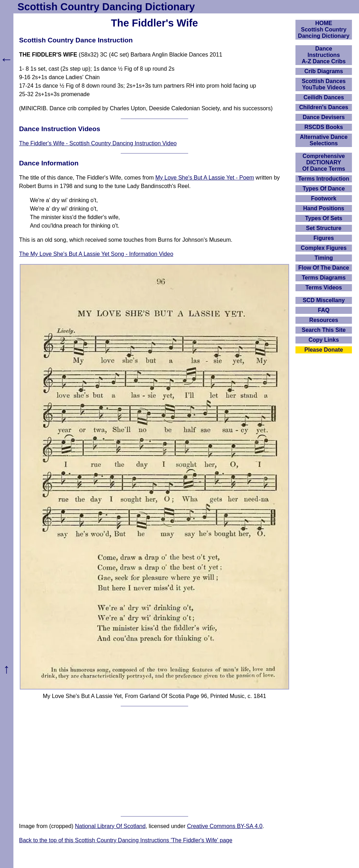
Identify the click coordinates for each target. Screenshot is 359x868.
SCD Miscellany (324, 300)
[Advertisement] (154, 761)
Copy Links (324, 340)
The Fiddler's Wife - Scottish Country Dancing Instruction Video (98, 143)
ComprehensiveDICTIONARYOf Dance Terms (324, 162)
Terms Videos (324, 288)
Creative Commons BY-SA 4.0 (225, 826)
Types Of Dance (324, 189)
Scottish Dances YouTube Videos (324, 84)
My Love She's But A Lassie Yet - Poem (205, 178)
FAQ (324, 310)
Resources (324, 320)
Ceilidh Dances (324, 97)
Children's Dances (324, 107)
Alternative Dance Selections (324, 140)
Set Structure (324, 228)
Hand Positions (324, 208)
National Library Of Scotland (110, 826)
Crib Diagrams (324, 71)
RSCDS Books (324, 127)
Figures (324, 238)
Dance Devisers (324, 117)
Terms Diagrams (324, 278)
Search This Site (324, 330)
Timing (324, 258)
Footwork (324, 198)
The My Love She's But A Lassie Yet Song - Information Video (96, 254)
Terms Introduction (324, 179)
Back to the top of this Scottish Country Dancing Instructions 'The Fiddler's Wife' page (126, 840)
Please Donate (324, 350)
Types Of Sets (324, 218)
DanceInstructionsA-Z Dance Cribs (324, 55)
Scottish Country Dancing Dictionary (106, 7)
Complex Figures (324, 248)
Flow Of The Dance (324, 268)
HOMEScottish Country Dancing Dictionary (324, 30)
